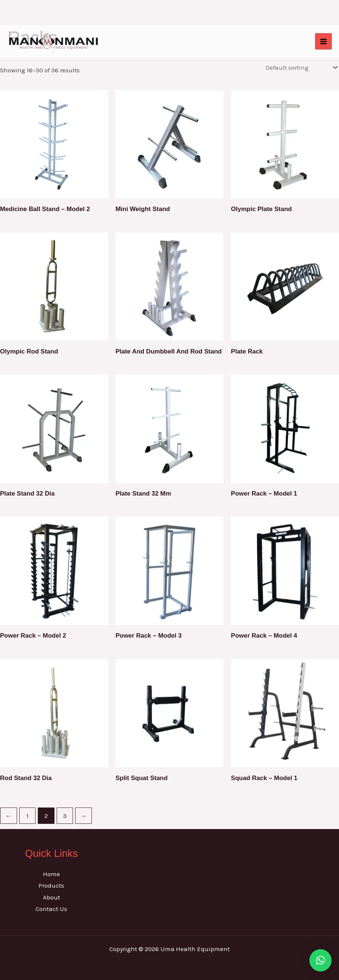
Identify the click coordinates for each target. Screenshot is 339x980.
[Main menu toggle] (323, 42)
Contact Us (51, 909)
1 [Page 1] (27, 816)
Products (51, 885)
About (51, 897)
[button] (320, 960)
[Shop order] (301, 68)
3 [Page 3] (65, 816)
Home (51, 874)
